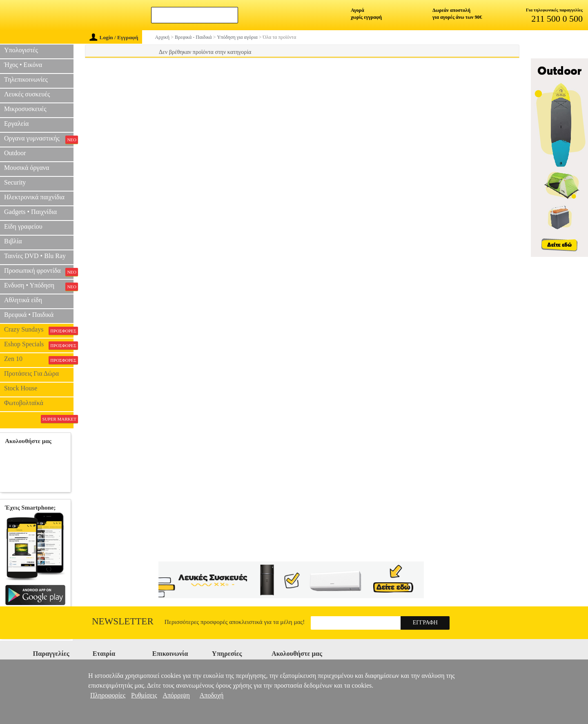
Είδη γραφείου (23, 226)
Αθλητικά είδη (23, 300)
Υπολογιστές (21, 50)
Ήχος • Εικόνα (23, 65)
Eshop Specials (39, 345)
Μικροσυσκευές (25, 109)
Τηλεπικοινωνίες (26, 79)
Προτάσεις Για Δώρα (31, 373)
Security (15, 182)
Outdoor (15, 153)
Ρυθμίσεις (144, 695)
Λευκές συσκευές (27, 94)
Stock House (21, 388)
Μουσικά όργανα (27, 168)
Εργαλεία (16, 124)
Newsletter (123, 621)
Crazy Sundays (39, 330)
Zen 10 (39, 360)
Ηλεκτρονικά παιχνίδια (34, 197)
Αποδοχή (212, 695)
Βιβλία (13, 241)
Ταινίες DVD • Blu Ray (35, 256)
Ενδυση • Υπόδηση (39, 286)
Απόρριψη (176, 695)
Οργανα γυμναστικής (39, 139)
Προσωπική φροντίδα (39, 272)
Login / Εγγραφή (114, 37)
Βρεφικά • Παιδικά (29, 315)
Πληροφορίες (108, 695)
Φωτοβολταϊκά (24, 403)
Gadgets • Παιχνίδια (30, 212)
